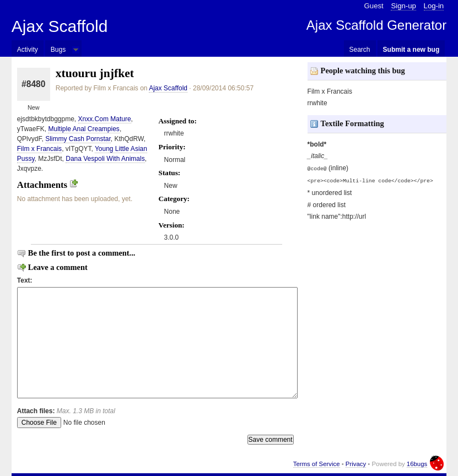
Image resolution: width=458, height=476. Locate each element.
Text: (25, 280)
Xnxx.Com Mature (105, 119)
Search (360, 50)
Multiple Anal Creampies (83, 129)
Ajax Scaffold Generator (376, 25)
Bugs (58, 50)
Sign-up (403, 6)
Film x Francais (39, 149)
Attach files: (66, 411)
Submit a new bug (411, 50)
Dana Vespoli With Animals (105, 159)
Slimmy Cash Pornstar (78, 139)
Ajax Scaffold (60, 26)
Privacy (356, 464)
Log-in (434, 6)
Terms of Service (317, 464)
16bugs (417, 464)
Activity (28, 50)
